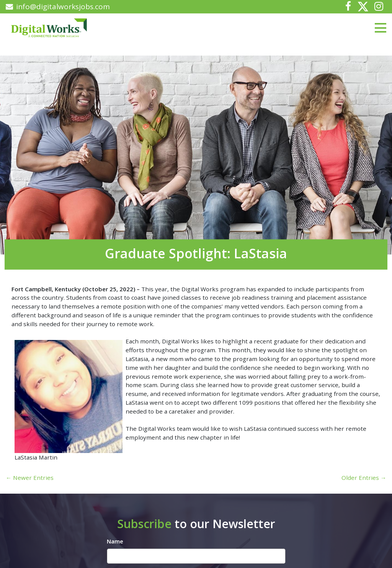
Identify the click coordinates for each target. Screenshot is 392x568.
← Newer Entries (30, 478)
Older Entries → (364, 478)
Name (115, 541)
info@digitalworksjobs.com (58, 7)
